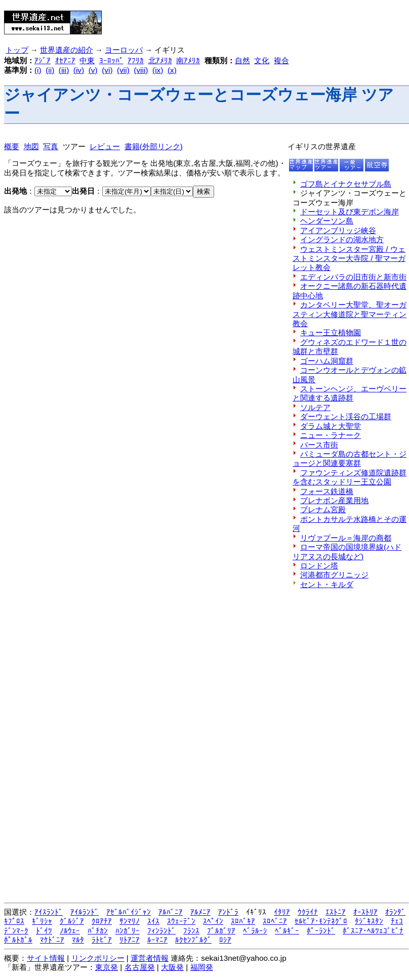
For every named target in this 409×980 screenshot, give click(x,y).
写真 (51, 146)
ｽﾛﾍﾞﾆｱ (275, 921)
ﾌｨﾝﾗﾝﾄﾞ (161, 931)
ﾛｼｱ (225, 940)
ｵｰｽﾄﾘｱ (365, 912)
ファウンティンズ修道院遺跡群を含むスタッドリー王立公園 (350, 477)
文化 (262, 60)
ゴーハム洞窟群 (327, 361)
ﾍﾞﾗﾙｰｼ (255, 931)
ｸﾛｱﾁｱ (102, 921)
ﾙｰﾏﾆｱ (157, 940)
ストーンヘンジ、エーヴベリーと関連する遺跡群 (350, 393)
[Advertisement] (233, 19)
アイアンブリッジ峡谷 (338, 230)
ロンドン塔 (319, 566)
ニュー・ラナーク (331, 435)
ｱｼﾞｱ (43, 60)
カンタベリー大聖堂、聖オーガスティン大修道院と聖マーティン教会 (350, 314)
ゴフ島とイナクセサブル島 (346, 184)
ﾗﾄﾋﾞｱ (102, 940)
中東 (87, 60)
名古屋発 (140, 967)
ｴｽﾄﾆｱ (336, 912)
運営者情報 (150, 958)
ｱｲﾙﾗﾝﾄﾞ (85, 912)
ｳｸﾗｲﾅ (308, 912)
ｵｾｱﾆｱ (65, 60)
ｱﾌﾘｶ (136, 60)
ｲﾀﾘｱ (282, 912)
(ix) (158, 70)
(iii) (64, 70)
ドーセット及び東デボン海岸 (350, 212)
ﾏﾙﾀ (78, 940)
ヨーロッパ (124, 50)
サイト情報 (46, 958)
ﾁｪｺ (397, 921)
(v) (93, 70)
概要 (12, 146)
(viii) (141, 70)
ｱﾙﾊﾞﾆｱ (171, 912)
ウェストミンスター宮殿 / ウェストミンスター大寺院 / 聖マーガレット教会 (349, 258)
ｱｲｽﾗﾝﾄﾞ (49, 912)
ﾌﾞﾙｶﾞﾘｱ (221, 931)
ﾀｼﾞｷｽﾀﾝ (369, 921)
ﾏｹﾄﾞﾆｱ (52, 940)
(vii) (123, 70)
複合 (281, 60)
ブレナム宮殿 (323, 509)
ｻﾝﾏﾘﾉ (130, 921)
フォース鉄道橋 (327, 491)
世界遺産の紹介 (67, 50)
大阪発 (172, 967)
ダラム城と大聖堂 (331, 426)
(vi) (107, 70)
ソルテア (315, 407)
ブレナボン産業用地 (334, 500)
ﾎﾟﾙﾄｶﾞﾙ (18, 940)
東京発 (107, 967)
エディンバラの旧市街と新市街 (353, 277)
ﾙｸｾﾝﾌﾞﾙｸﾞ (193, 940)
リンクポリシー (98, 958)
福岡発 (202, 967)
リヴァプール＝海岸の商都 (346, 538)
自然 (242, 60)
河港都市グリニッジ (334, 575)
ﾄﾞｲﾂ (44, 931)
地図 (31, 146)
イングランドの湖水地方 (342, 239)
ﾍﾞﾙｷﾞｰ (287, 931)
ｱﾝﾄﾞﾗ (228, 912)
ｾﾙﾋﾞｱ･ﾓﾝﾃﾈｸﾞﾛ (321, 921)
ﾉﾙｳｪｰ (70, 931)
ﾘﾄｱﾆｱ (130, 940)
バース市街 (319, 445)
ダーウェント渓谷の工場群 (346, 416)
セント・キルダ (327, 584)
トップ (17, 50)
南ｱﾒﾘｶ (188, 60)
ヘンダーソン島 (327, 221)
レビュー (105, 146)
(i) (38, 70)
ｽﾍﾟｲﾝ (213, 921)
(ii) (50, 70)
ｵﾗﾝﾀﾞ (395, 912)
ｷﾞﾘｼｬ (42, 921)
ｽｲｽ (153, 921)
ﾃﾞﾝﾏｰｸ (16, 931)
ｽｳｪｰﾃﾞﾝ (181, 921)
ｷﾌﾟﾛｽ (14, 921)
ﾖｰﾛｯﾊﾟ (111, 60)
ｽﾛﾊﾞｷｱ (243, 921)
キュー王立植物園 (331, 332)
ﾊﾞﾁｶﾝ (98, 931)
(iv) (79, 70)
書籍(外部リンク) (154, 146)
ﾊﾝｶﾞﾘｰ (128, 931)
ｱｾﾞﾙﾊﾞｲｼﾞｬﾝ (129, 912)
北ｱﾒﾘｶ (160, 60)
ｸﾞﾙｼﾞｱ (72, 921)
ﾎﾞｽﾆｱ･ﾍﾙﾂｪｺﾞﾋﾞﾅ (373, 931)
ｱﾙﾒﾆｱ (200, 912)
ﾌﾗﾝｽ (191, 931)
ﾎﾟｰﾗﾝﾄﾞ (321, 931)
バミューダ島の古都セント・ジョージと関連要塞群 (350, 458)
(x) (172, 70)
